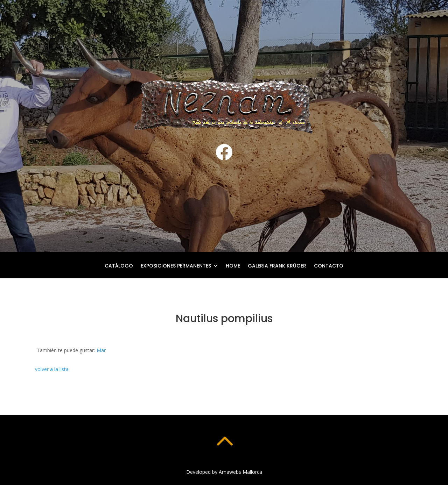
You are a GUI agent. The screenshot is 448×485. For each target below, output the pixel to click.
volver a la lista (52, 369)
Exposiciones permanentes (176, 266)
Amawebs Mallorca (240, 472)
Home (233, 266)
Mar (101, 350)
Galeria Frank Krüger (277, 266)
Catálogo (119, 266)
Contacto (329, 266)
